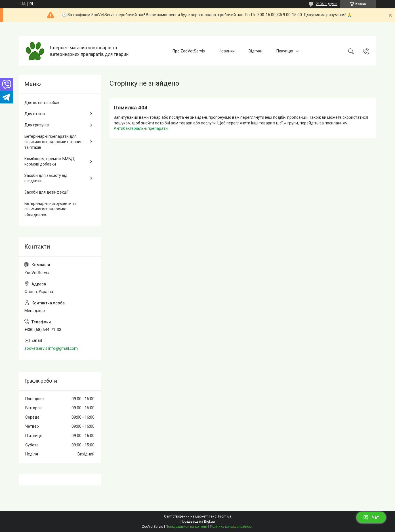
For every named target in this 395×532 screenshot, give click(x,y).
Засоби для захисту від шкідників (46, 178)
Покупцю (285, 51)
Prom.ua (225, 516)
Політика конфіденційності (232, 527)
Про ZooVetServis (189, 51)
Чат (371, 517)
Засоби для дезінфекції (46, 192)
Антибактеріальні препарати (141, 128)
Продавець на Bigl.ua (198, 522)
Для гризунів (37, 125)
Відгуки (256, 51)
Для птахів (35, 114)
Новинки (227, 51)
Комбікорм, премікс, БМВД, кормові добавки (50, 162)
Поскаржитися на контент (187, 527)
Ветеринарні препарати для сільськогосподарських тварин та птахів (53, 142)
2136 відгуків (327, 4)
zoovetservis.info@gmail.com (51, 348)
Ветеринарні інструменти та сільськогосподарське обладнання (51, 209)
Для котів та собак (42, 103)
